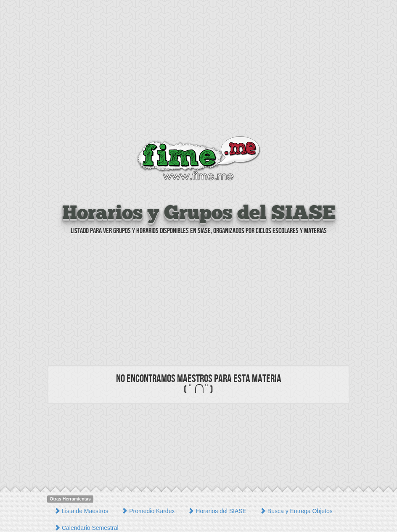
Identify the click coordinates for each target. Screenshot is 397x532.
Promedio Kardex (148, 511)
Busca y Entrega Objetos (296, 511)
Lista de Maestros (81, 511)
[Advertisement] (198, 69)
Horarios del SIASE (217, 511)
